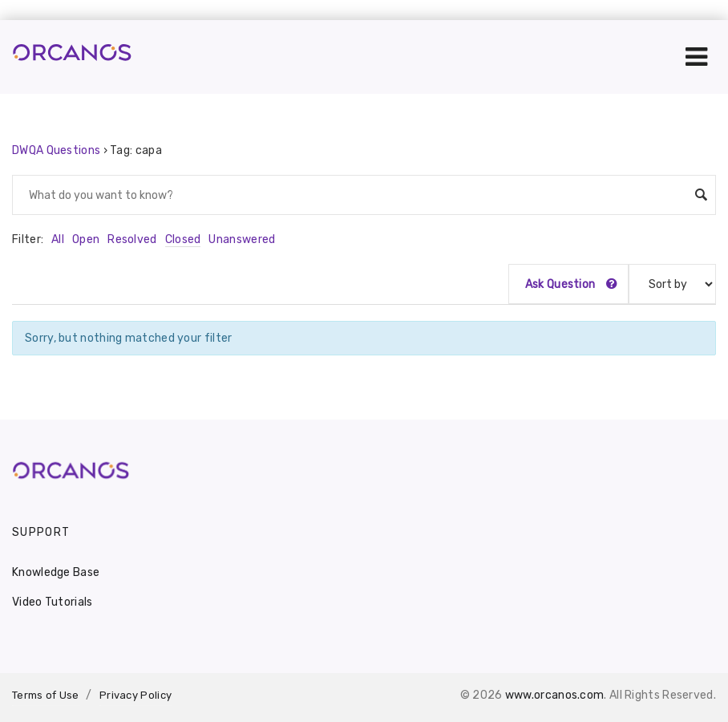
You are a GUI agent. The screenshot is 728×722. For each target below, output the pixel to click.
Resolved (132, 239)
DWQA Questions (56, 150)
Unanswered (242, 239)
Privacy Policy (135, 695)
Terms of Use (46, 695)
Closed (183, 239)
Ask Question (571, 284)
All (58, 239)
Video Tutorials (53, 602)
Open (86, 239)
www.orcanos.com (555, 695)
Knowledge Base (56, 572)
